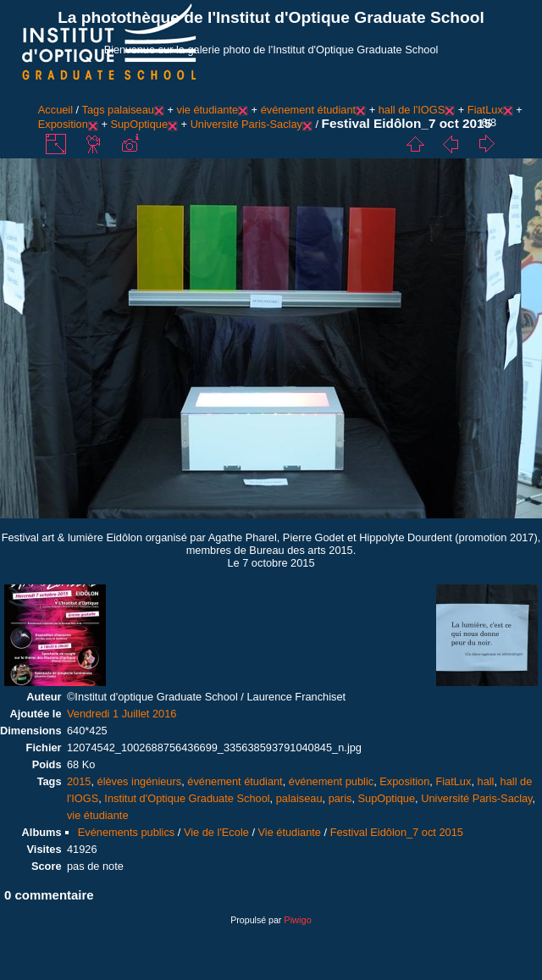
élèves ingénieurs (140, 781)
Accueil (55, 110)
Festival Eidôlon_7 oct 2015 (397, 832)
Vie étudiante (290, 832)
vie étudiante (207, 110)
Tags (94, 110)
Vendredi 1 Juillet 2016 (122, 714)
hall (486, 781)
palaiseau (131, 110)
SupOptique (139, 124)
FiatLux (485, 110)
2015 (79, 781)
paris (340, 798)
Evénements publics (127, 832)
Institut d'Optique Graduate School (187, 798)
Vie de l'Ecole (216, 832)
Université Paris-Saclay (246, 124)
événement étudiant (308, 110)
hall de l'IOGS (412, 110)
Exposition (63, 124)
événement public (331, 781)
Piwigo (297, 920)
